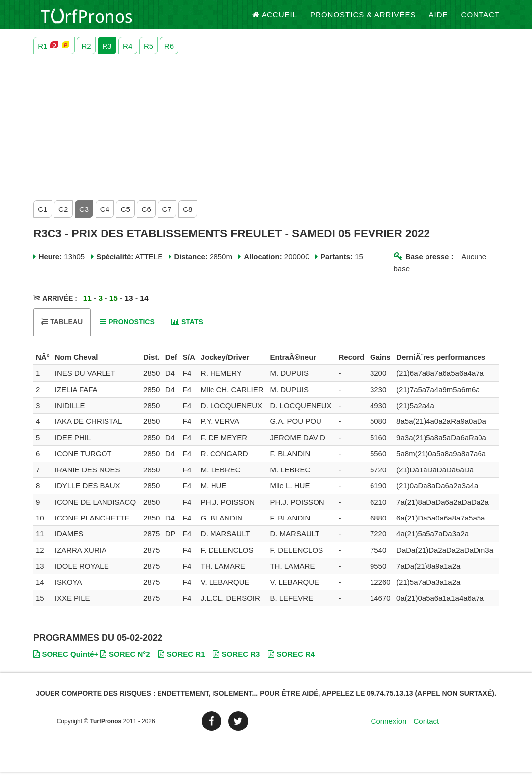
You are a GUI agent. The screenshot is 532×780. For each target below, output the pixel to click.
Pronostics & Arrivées (363, 20)
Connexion (389, 729)
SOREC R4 (291, 662)
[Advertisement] (266, 133)
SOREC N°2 (125, 662)
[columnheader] (43, 365)
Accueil (275, 20)
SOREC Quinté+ (66, 662)
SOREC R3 (236, 662)
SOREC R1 (181, 662)
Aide (439, 20)
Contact (480, 20)
